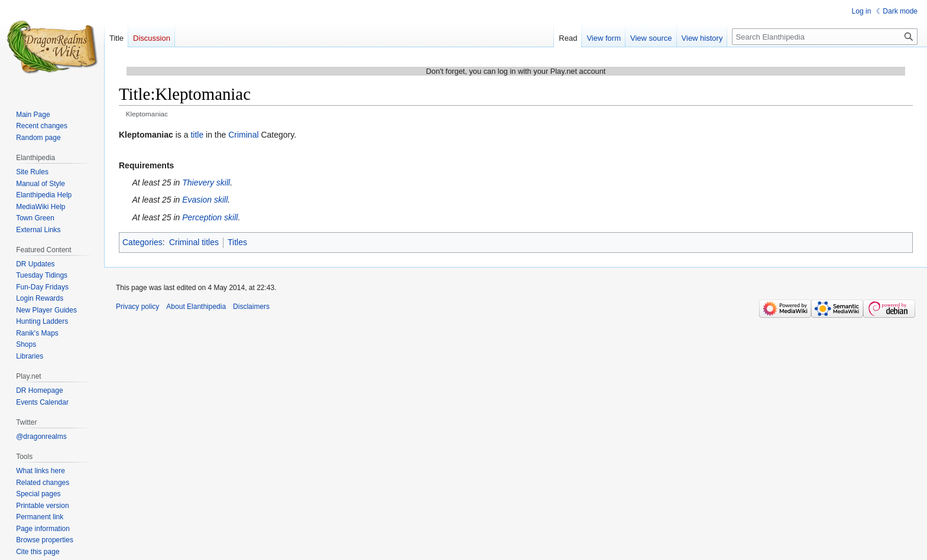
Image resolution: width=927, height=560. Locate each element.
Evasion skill (205, 200)
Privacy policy (137, 307)
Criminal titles (194, 242)
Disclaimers (251, 307)
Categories (142, 242)
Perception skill (210, 217)
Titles (237, 242)
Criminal (243, 135)
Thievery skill (206, 183)
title (197, 135)
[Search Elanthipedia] (825, 37)
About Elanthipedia (196, 307)
